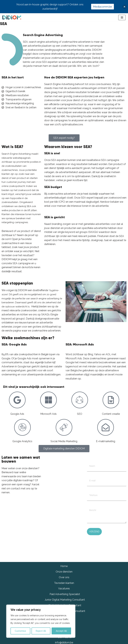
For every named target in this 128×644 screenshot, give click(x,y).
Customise (20, 631)
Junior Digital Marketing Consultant (65, 600)
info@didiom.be (64, 643)
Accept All (61, 631)
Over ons (64, 577)
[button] (124, 7)
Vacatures (64, 588)
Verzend (94, 532)
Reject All (41, 631)
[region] (41, 621)
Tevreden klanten (64, 583)
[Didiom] (12, 17)
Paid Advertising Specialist (65, 594)
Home (64, 566)
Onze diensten (64, 572)
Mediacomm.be (103, 7)
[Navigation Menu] (122, 17)
